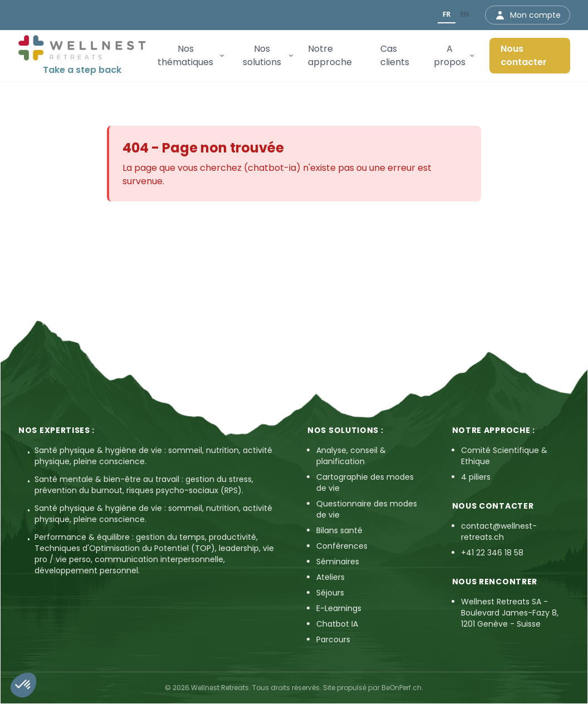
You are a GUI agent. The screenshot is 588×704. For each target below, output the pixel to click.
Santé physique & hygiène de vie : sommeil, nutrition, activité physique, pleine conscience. (153, 456)
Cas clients (395, 55)
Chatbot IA (337, 624)
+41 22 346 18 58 (492, 553)
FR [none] (447, 14)
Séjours (330, 593)
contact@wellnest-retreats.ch (499, 531)
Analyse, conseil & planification (351, 456)
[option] (465, 15)
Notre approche (330, 55)
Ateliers (330, 577)
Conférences (342, 546)
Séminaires (338, 562)
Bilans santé (339, 530)
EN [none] (464, 14)
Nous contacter (524, 55)
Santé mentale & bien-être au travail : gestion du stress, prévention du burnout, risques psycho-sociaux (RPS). (144, 485)
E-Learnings (339, 608)
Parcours (333, 639)
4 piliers (476, 477)
